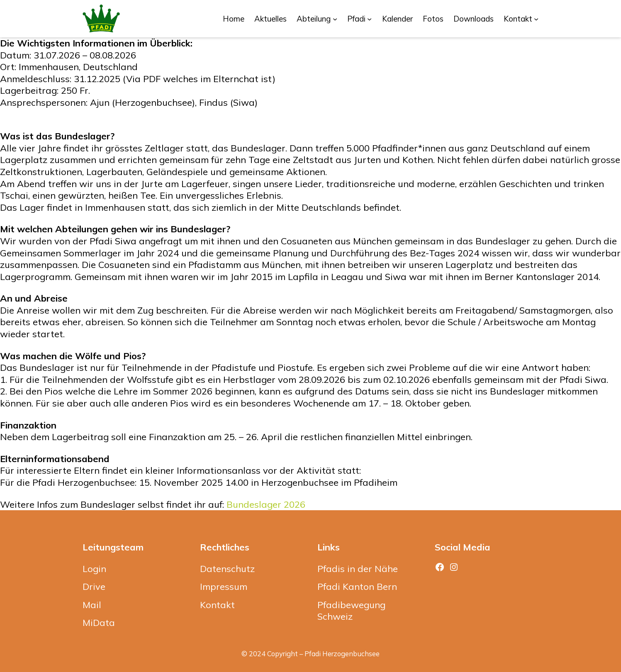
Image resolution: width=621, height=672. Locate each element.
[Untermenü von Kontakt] (536, 18)
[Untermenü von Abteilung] (335, 18)
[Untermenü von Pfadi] (369, 18)
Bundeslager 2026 (266, 504)
